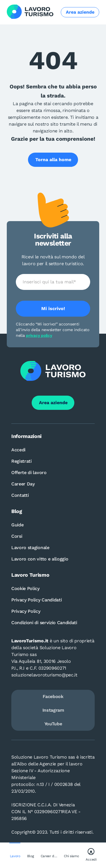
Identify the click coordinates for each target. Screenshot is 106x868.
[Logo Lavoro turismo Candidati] (30, 12)
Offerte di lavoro (29, 473)
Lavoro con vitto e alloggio (40, 559)
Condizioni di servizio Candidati (44, 623)
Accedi (18, 450)
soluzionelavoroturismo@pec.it (44, 675)
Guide (17, 525)
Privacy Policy (26, 611)
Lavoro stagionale (30, 548)
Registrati (21, 461)
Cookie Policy (25, 588)
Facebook (53, 696)
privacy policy (39, 335)
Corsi (17, 536)
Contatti (20, 495)
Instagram (53, 710)
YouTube (53, 724)
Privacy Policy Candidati (36, 600)
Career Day (23, 484)
